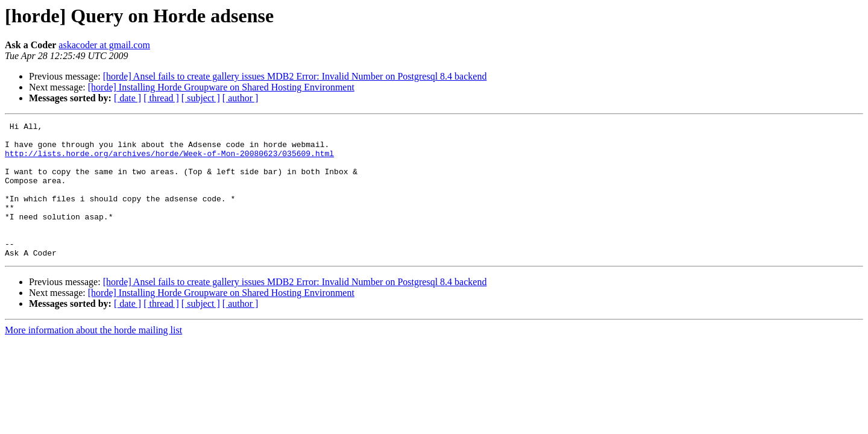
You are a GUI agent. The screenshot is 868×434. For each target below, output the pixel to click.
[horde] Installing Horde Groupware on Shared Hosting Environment (221, 87)
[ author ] (241, 98)
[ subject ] (201, 98)
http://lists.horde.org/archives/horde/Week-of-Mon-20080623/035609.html (169, 160)
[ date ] (127, 98)
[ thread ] (161, 98)
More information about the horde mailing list (93, 357)
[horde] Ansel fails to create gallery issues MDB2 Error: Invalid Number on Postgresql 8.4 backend (295, 76)
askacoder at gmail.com (104, 45)
